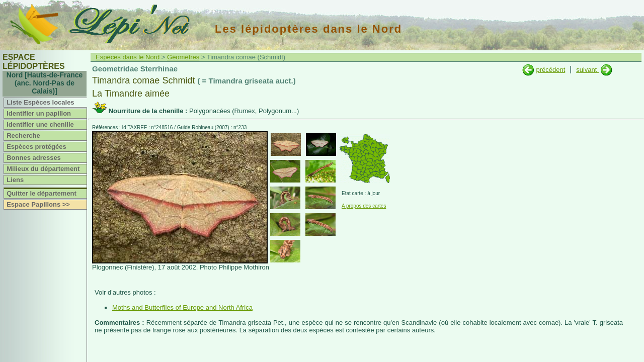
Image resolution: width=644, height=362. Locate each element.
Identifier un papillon (39, 113)
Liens (15, 180)
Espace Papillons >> (38, 204)
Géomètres (183, 57)
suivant (587, 70)
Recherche (23, 135)
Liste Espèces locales (40, 102)
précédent (550, 70)
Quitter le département (42, 193)
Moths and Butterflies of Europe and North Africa (182, 307)
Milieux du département (43, 169)
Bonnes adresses (34, 158)
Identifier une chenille (40, 124)
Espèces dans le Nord (128, 57)
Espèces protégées (36, 147)
